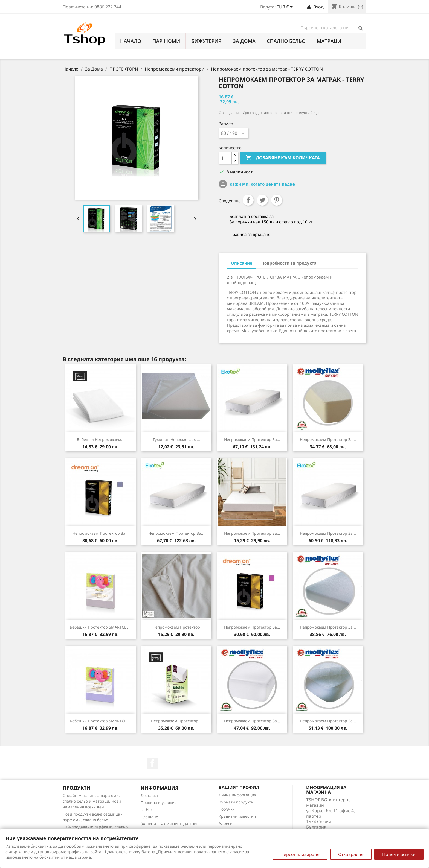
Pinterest (277, 200)
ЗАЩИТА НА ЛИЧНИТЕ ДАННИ (169, 824)
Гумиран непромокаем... (176, 439)
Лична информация (237, 795)
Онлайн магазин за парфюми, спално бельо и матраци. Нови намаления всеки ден (92, 801)
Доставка (149, 795)
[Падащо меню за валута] (286, 7)
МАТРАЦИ (329, 41)
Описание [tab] (242, 263)
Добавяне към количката (283, 158)
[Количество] (225, 158)
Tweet (262, 200)
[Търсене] (332, 28)
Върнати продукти (236, 802)
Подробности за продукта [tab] (289, 263)
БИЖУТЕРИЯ (206, 41)
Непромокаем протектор (176, 627)
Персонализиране (300, 854)
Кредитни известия (237, 816)
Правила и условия (159, 803)
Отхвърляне (351, 854)
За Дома (244, 41)
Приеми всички (399, 854)
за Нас (147, 810)
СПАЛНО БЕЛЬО (286, 41)
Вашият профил (239, 787)
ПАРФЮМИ (166, 41)
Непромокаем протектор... (176, 721)
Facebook (152, 763)
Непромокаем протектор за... (252, 439)
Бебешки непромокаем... (101, 439)
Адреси (226, 823)
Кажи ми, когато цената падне (262, 184)
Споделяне (248, 200)
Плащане (149, 817)
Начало (131, 41)
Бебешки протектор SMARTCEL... (101, 627)
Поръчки (227, 809)
